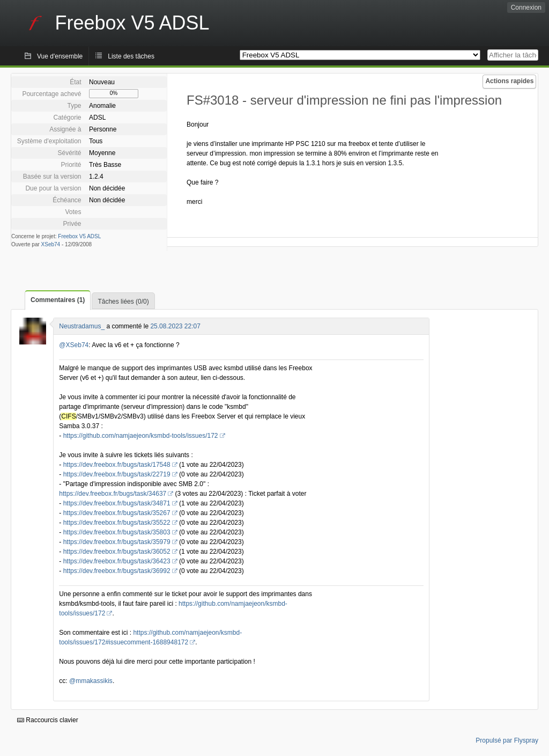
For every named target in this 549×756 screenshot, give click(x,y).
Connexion (526, 8)
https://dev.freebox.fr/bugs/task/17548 (117, 465)
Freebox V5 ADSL (79, 236)
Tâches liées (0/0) (123, 302)
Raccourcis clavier (48, 720)
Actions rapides (509, 81)
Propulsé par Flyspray (507, 740)
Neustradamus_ (82, 326)
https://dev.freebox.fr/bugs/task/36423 (117, 561)
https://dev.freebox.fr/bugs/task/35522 (117, 523)
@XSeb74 (74, 345)
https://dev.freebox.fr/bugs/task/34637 (113, 494)
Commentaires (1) (58, 300)
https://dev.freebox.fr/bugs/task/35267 (117, 513)
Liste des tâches (131, 56)
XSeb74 (51, 244)
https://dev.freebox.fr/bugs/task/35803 (117, 532)
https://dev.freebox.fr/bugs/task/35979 (117, 542)
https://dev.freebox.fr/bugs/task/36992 (117, 571)
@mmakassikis (91, 681)
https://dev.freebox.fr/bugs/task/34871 (117, 503)
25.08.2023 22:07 (175, 326)
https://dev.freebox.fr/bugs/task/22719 (117, 474)
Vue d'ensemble (60, 56)
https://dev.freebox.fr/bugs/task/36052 (117, 552)
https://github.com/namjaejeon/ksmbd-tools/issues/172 (141, 436)
